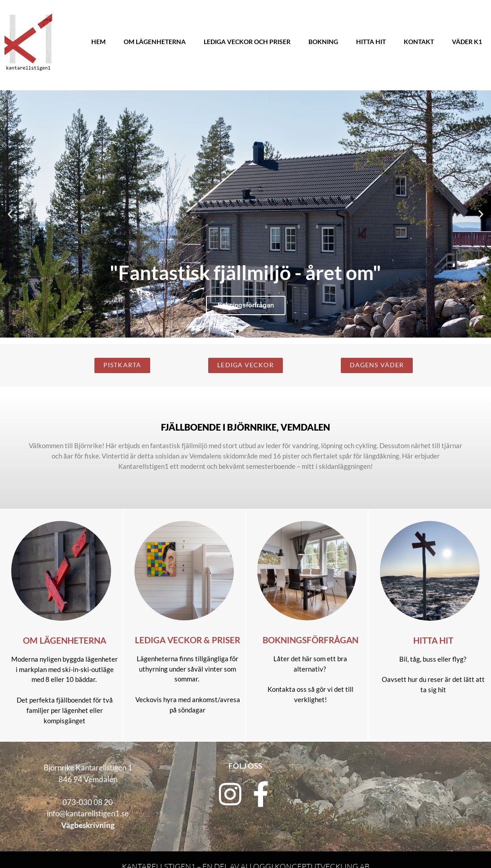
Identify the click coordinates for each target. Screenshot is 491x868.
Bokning (323, 42)
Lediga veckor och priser (247, 42)
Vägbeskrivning (88, 825)
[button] (10, 214)
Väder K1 (467, 42)
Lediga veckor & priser (187, 640)
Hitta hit (371, 42)
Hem (98, 42)
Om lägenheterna (155, 42)
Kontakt (419, 42)
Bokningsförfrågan (310, 640)
